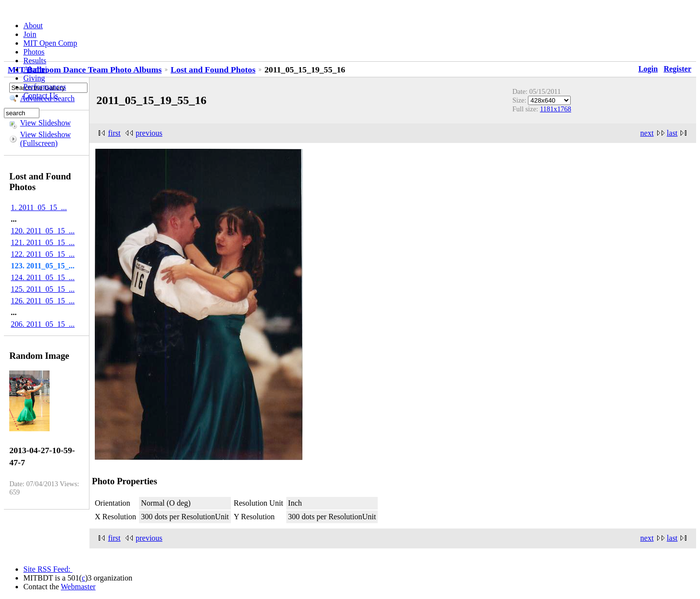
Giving (34, 78)
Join (30, 34)
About (33, 26)
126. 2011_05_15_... (43, 301)
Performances (45, 87)
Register (677, 69)
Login (648, 69)
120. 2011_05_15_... (43, 231)
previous (149, 133)
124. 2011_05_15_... (43, 277)
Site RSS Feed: (48, 569)
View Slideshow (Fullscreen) (45, 139)
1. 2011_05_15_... (39, 207)
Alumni (35, 69)
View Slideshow (45, 123)
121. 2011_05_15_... (43, 242)
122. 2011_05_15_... (43, 254)
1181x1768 (556, 109)
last (672, 133)
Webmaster (78, 587)
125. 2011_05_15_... (43, 289)
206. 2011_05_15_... (43, 324)
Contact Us (41, 96)
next (647, 133)
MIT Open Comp (50, 43)
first (114, 133)
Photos (34, 52)
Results (35, 61)
